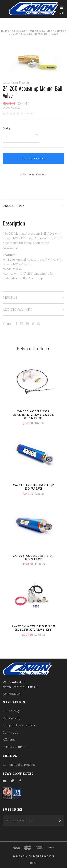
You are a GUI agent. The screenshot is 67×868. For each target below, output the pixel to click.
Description (33, 206)
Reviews (33, 297)
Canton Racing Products (16, 82)
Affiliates (9, 740)
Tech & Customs (16, 747)
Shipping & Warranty (19, 725)
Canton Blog (11, 718)
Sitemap (34, 863)
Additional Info (33, 309)
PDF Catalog (11, 711)
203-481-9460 (12, 694)
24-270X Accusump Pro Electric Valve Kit (33, 628)
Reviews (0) (27, 113)
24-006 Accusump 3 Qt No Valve (33, 557)
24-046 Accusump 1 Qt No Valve (34, 487)
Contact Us (10, 732)
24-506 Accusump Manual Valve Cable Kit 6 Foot (33, 415)
